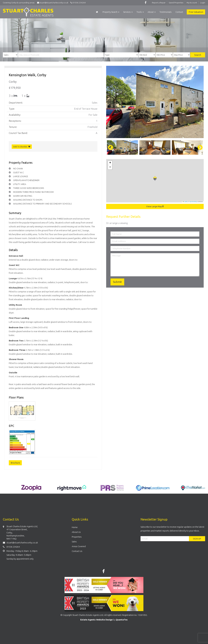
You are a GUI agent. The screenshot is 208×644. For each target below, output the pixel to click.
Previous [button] (109, 147)
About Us (76, 532)
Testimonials (166, 12)
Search (198, 55)
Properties (77, 537)
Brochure (15, 463)
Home (75, 527)
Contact (179, 12)
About (152, 12)
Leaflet (185, 202)
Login (203, 3)
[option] (155, 102)
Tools (140, 12)
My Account (192, 3)
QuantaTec (122, 620)
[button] (155, 178)
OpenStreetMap (193, 202)
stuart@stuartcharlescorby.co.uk (53, 3)
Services (128, 12)
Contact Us (77, 551)
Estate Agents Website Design (96, 620)
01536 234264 (78, 3)
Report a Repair (159, 3)
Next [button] (199, 147)
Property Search (111, 12)
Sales (74, 542)
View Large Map (155, 206)
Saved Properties (176, 3)
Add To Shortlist (20, 147)
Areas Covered (79, 546)
